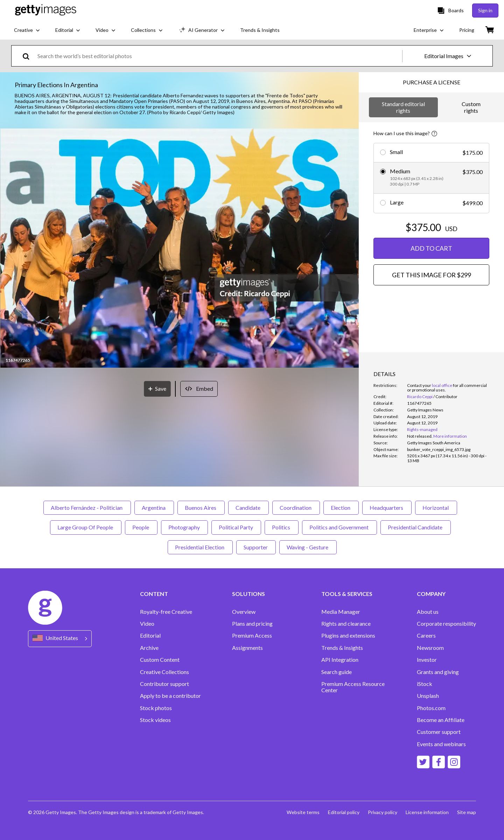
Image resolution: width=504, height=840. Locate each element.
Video (147, 624)
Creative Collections (164, 672)
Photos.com (431, 708)
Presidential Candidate (416, 527)
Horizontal (436, 508)
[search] (29, 56)
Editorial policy (344, 812)
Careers (426, 636)
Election (341, 508)
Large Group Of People (86, 527)
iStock (425, 684)
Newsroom (430, 648)
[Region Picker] (60, 638)
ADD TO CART (431, 248)
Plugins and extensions (348, 636)
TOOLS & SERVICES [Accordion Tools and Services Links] (347, 594)
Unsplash (428, 696)
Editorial (150, 636)
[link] (420, 436)
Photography (184, 527)
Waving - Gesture (308, 547)
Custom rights (471, 107)
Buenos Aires (201, 508)
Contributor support (164, 684)
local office (442, 385)
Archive (149, 648)
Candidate (248, 508)
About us (428, 612)
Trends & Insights (342, 648)
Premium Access (252, 636)
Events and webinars (441, 744)
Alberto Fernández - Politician (87, 508)
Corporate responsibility (446, 624)
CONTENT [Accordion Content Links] (154, 594)
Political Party (236, 527)
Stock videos (155, 720)
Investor (427, 660)
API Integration (340, 660)
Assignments (247, 648)
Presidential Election (200, 547)
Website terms (303, 812)
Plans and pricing (252, 624)
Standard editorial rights (403, 107)
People (141, 527)
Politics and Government (339, 527)
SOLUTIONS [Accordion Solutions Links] (248, 594)
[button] (180, 249)
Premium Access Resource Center (353, 687)
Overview (244, 612)
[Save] (157, 389)
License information (427, 812)
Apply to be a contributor (170, 696)
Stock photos (156, 708)
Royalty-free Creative (166, 612)
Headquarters (387, 508)
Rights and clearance (346, 624)
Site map (467, 812)
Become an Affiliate (441, 720)
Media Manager (341, 612)
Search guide (337, 672)
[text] (219, 56)
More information (450, 436)
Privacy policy (383, 812)
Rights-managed (422, 429)
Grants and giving (438, 672)
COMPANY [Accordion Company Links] (431, 594)
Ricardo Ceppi (420, 397)
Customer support (439, 732)
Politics (282, 527)
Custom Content (160, 660)
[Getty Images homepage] (46, 10)
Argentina (154, 508)
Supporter (256, 547)
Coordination (296, 508)
